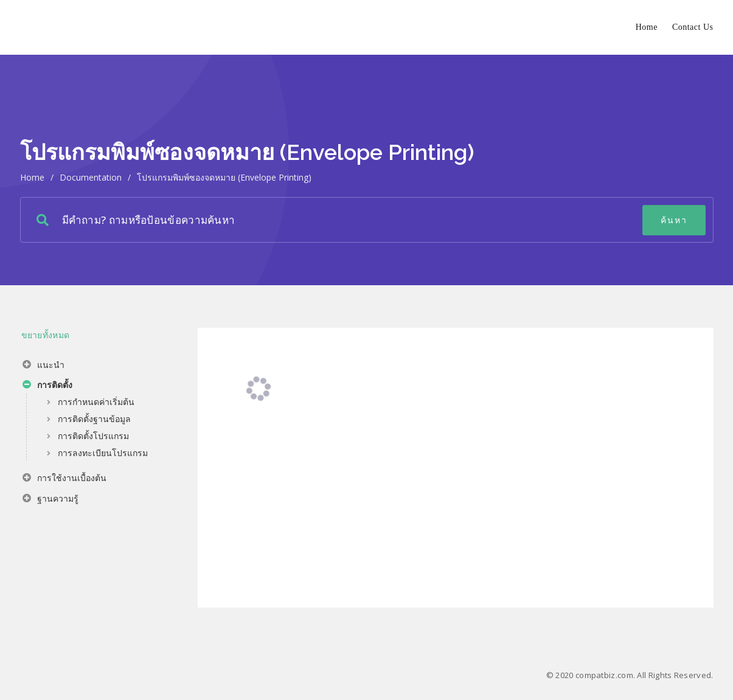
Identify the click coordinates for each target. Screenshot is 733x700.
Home (647, 27)
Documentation (91, 177)
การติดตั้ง (47, 386)
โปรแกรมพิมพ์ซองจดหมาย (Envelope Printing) (224, 177)
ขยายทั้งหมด (46, 335)
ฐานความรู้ (50, 500)
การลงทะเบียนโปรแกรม (103, 453)
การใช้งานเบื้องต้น (64, 479)
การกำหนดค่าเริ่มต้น (96, 402)
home (32, 177)
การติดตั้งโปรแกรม (93, 436)
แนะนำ (43, 366)
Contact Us (693, 27)
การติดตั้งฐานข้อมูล (94, 419)
